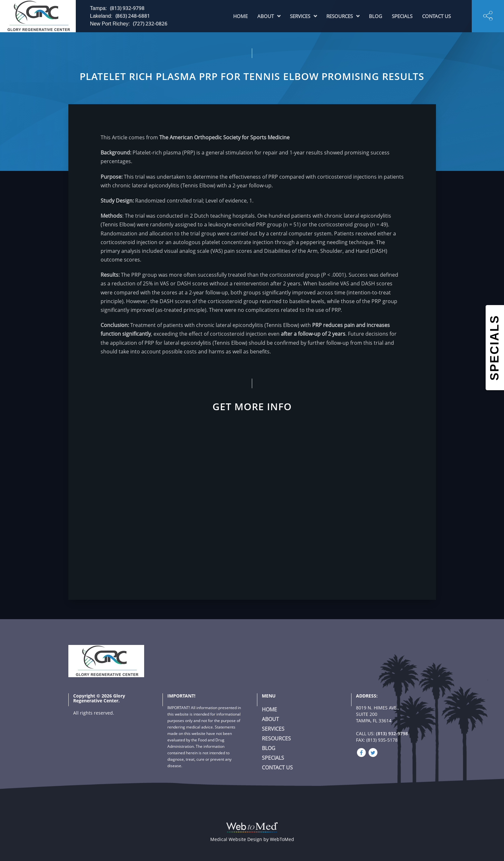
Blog (376, 16)
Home (240, 16)
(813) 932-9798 (127, 8)
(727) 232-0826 (150, 24)
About (266, 16)
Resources (340, 16)
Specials (402, 16)
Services (300, 16)
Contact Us (436, 16)
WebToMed (282, 839)
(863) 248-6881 (133, 16)
